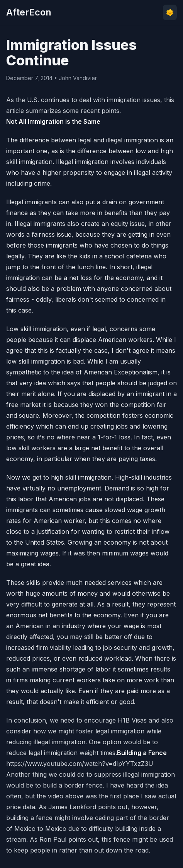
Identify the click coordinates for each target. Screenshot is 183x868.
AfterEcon (29, 12)
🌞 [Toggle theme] (170, 12)
